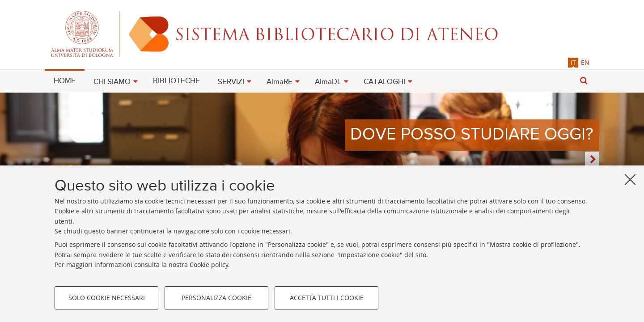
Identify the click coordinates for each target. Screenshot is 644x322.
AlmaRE (280, 82)
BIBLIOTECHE (176, 81)
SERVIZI (231, 82)
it (573, 62)
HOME (65, 81)
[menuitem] (65, 80)
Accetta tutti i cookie (327, 298)
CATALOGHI (384, 82)
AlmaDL (328, 82)
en (585, 62)
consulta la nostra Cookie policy (181, 265)
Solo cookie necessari (107, 298)
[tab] (573, 62)
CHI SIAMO (112, 82)
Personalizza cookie (216, 298)
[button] (584, 81)
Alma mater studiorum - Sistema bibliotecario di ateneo (322, 34)
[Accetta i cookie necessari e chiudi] (630, 179)
